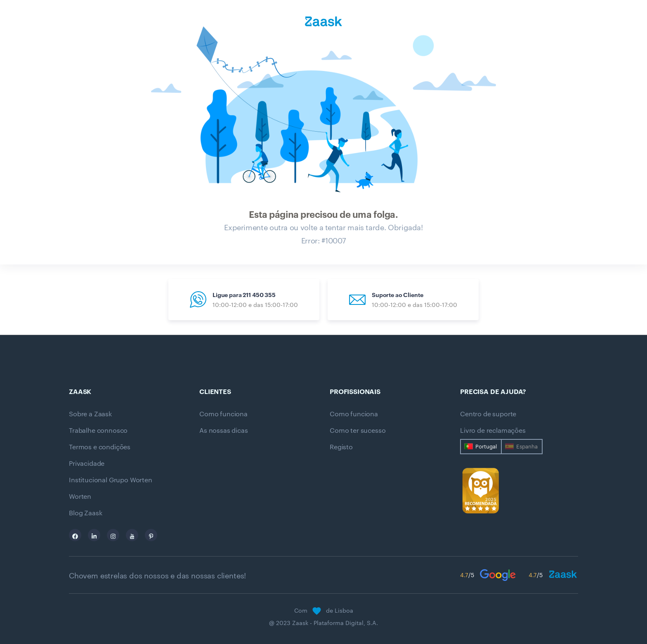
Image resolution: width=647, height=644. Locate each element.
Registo (341, 447)
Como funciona (223, 414)
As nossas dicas (224, 430)
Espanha (527, 446)
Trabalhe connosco (98, 430)
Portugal (486, 446)
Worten (80, 496)
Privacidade (87, 463)
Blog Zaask (85, 513)
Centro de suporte (488, 414)
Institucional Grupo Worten (111, 480)
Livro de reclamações (493, 430)
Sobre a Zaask (90, 414)
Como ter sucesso (358, 430)
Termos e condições (100, 447)
